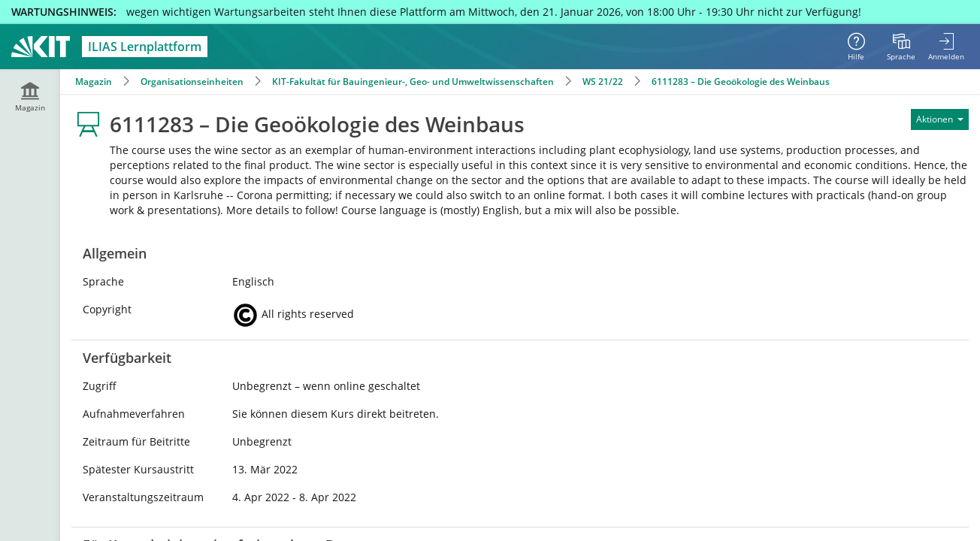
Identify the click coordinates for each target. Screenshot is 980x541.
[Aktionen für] (940, 119)
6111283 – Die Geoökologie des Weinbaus (741, 82)
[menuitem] (901, 47)
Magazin (94, 82)
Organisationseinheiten (192, 82)
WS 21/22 (603, 82)
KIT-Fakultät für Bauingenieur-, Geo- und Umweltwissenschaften (413, 82)
